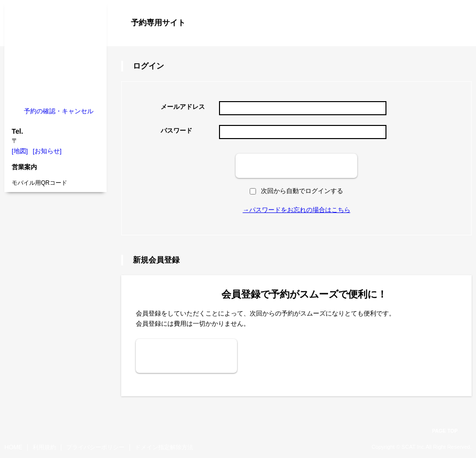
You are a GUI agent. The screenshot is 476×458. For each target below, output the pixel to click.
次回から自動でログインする (296, 191)
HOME (13, 447)
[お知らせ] (47, 151)
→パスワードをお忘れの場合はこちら (297, 210)
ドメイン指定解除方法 (164, 447)
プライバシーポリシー (95, 447)
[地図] (20, 151)
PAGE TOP (445, 431)
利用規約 (44, 447)
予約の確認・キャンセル (59, 111)
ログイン (452, 40)
